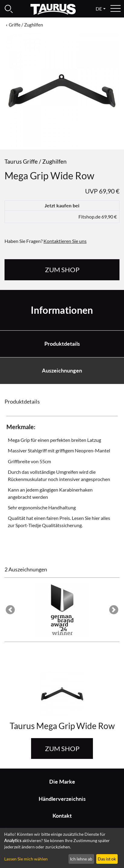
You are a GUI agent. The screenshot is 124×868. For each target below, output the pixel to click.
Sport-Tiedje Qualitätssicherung (49, 525)
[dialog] (62, 848)
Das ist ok (107, 859)
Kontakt (62, 816)
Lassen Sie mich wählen (26, 859)
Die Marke (62, 782)
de (99, 9)
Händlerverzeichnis (62, 799)
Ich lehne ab (81, 859)
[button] (10, 610)
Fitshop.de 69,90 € (98, 217)
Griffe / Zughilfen (26, 25)
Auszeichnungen (62, 371)
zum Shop (62, 270)
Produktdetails (62, 344)
